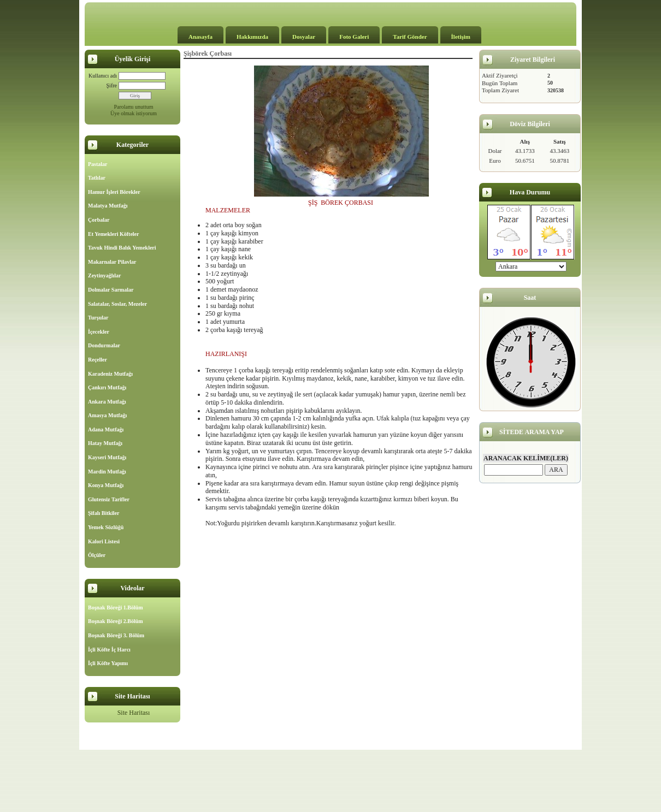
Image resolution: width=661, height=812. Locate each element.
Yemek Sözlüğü (106, 527)
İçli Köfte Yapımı (108, 663)
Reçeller (98, 360)
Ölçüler (97, 555)
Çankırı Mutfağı (107, 387)
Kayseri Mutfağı (107, 457)
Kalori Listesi (104, 541)
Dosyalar (304, 37)
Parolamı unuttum (134, 107)
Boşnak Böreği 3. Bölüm (116, 635)
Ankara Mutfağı (107, 402)
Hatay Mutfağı (105, 443)
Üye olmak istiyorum (134, 113)
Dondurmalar (104, 345)
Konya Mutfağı (106, 485)
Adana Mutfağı (106, 429)
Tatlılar (97, 178)
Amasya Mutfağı (107, 415)
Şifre (112, 85)
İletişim (461, 37)
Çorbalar (99, 220)
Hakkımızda (252, 37)
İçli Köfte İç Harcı (109, 650)
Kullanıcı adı (103, 76)
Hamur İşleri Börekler (114, 192)
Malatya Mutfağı (108, 206)
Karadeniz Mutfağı (110, 374)
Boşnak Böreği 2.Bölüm (116, 621)
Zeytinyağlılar (105, 275)
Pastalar (98, 164)
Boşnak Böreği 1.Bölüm (116, 607)
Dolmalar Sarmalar (111, 290)
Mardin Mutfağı (107, 472)
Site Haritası (134, 713)
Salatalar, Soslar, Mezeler (117, 304)
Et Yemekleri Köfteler (113, 234)
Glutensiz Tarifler (109, 499)
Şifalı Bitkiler (104, 513)
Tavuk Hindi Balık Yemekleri (122, 248)
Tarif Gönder (410, 37)
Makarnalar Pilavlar (112, 262)
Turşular (98, 318)
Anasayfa (200, 37)
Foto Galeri (354, 37)
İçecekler (99, 332)
